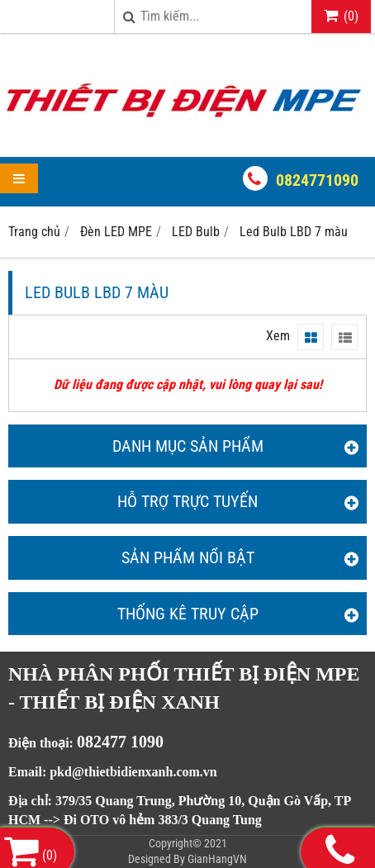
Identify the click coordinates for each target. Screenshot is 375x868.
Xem (278, 336)
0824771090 (317, 180)
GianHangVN (217, 859)
